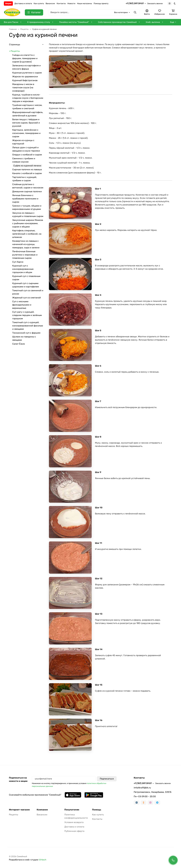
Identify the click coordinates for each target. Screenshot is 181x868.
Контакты (61, 4)
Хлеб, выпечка (153, 22)
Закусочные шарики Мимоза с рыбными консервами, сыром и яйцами (28, 223)
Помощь (97, 810)
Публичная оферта (74, 831)
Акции (8, 4)
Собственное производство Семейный (117, 22)
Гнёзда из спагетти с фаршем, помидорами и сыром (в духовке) (25, 58)
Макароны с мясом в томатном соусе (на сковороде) (23, 88)
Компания (42, 810)
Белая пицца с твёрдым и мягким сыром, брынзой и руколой (26, 123)
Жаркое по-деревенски (25, 77)
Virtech (43, 860)
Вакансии (50, 4)
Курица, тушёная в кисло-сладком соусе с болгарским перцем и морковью (28, 98)
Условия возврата (74, 822)
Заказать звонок (155, 4)
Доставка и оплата (23, 4)
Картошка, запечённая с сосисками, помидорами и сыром (26, 133)
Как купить (39, 4)
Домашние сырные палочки (27, 191)
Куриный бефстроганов (25, 80)
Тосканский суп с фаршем (26, 333)
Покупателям (72, 810)
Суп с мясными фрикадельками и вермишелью (22, 305)
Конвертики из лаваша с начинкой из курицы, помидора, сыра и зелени (26, 244)
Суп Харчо (18, 262)
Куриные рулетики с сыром (27, 73)
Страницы (15, 44)
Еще (172, 22)
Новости (71, 4)
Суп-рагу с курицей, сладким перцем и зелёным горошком (27, 315)
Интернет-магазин (19, 810)
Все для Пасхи (11, 22)
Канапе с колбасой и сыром (27, 173)
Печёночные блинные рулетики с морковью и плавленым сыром (25, 255)
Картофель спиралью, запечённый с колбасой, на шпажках (27, 234)
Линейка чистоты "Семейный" (74, 22)
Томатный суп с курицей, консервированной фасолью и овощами (28, 326)
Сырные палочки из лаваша (27, 169)
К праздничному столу (39, 22)
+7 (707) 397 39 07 (135, 3)
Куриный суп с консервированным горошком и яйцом (23, 269)
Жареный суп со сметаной (27, 298)
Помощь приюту (101, 4)
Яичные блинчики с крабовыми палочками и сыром (25, 199)
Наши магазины (85, 4)
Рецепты (15, 51)
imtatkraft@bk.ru (142, 788)
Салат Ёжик (19, 344)
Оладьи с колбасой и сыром (27, 155)
